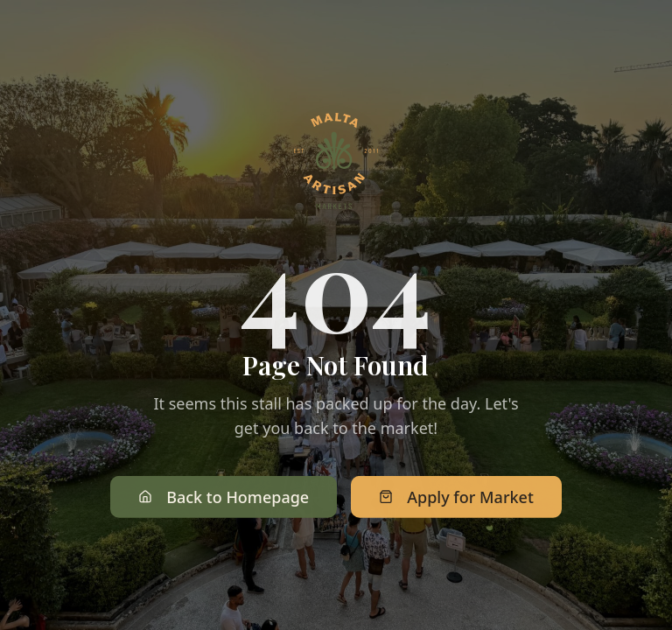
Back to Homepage (224, 498)
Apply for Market (456, 498)
